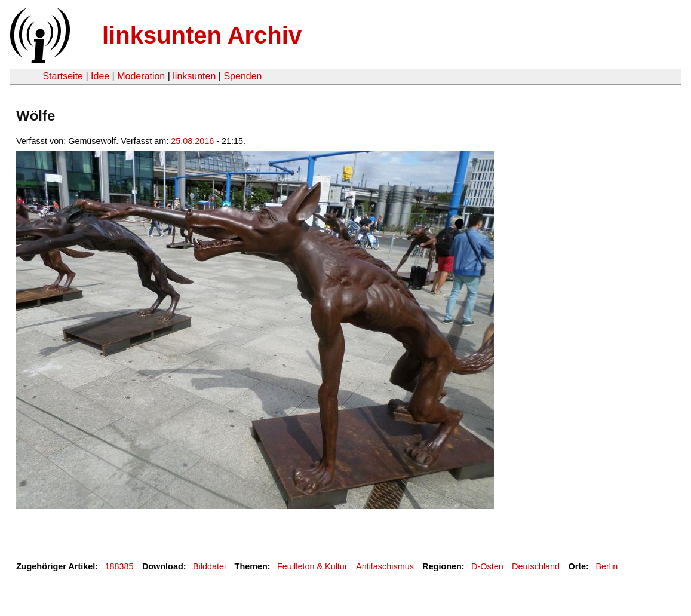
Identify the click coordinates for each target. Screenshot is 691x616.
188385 (119, 566)
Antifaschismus (385, 566)
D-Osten (487, 566)
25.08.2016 (192, 141)
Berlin (606, 566)
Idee (100, 76)
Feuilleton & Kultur (312, 566)
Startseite (63, 76)
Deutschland (536, 566)
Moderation (141, 76)
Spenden (242, 76)
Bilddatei (209, 566)
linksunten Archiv (202, 35)
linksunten (194, 76)
